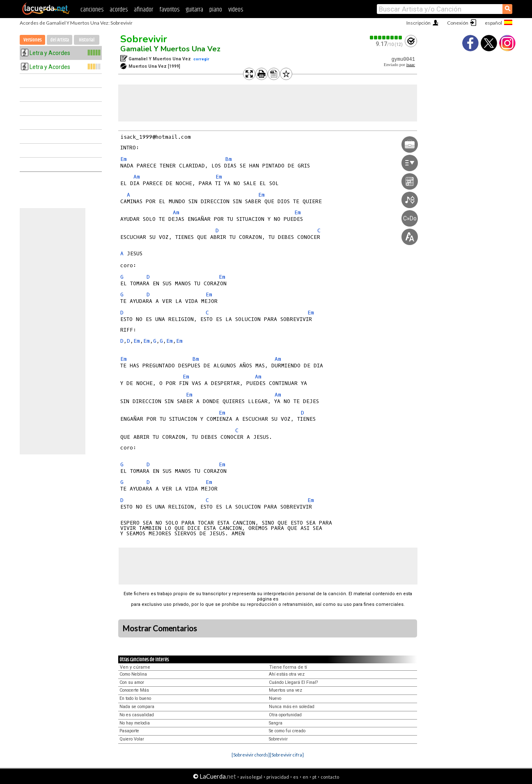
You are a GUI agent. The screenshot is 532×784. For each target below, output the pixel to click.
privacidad (278, 777)
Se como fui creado (287, 731)
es (296, 777)
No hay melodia (135, 723)
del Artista (60, 40)
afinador (143, 10)
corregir (201, 59)
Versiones (32, 40)
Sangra (276, 723)
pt (314, 777)
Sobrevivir (144, 39)
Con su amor (132, 682)
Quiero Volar (132, 739)
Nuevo (275, 698)
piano (216, 10)
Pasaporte (129, 731)
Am (137, 177)
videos (236, 10)
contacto (330, 777)
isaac (411, 65)
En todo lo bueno (135, 698)
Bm (229, 159)
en (305, 777)
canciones (92, 10)
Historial (87, 40)
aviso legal (251, 777)
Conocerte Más (134, 690)
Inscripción (418, 23)
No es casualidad (137, 715)
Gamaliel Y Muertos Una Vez (170, 49)
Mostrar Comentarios (160, 628)
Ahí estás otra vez (287, 674)
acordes (119, 10)
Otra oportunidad (285, 715)
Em (124, 159)
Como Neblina (133, 674)
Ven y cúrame (135, 667)
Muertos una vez (285, 690)
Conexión (458, 23)
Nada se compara (137, 707)
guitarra (194, 10)
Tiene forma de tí (288, 667)
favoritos (169, 10)
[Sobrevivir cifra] (287, 755)
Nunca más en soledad (292, 707)
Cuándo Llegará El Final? (293, 682)
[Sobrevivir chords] (251, 755)
